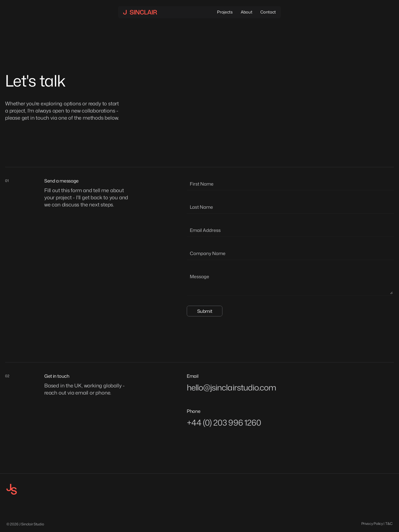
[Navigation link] (140, 12)
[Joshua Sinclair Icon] (12, 489)
